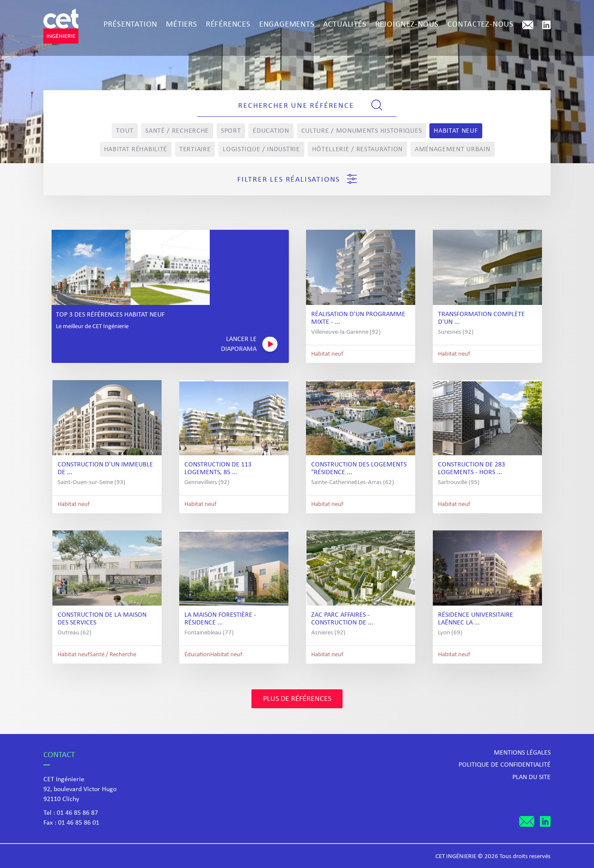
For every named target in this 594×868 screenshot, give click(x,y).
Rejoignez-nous (407, 25)
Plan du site (531, 777)
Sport (231, 131)
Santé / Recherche (177, 131)
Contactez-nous (481, 25)
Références (228, 25)
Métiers (182, 25)
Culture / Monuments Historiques (362, 131)
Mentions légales (522, 753)
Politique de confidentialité (505, 765)
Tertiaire (195, 149)
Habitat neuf (456, 131)
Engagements (287, 25)
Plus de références (297, 699)
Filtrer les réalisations (297, 179)
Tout (125, 131)
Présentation (131, 25)
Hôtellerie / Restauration (358, 149)
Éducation (271, 131)
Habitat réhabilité (136, 149)
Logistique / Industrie (261, 149)
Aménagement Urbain (453, 149)
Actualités (345, 25)
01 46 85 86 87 (77, 813)
